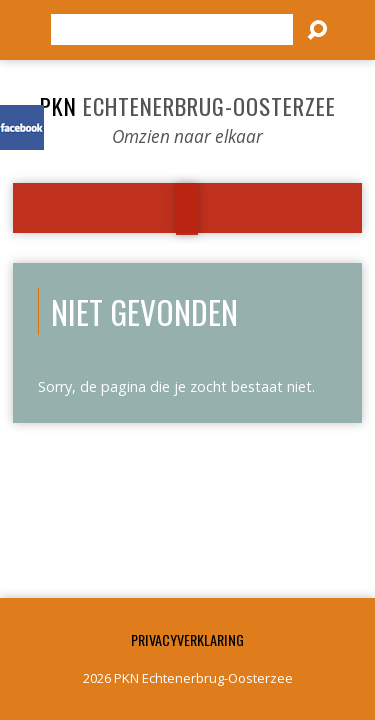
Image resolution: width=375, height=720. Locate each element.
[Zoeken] (172, 29)
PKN (188, 106)
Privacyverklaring (187, 639)
